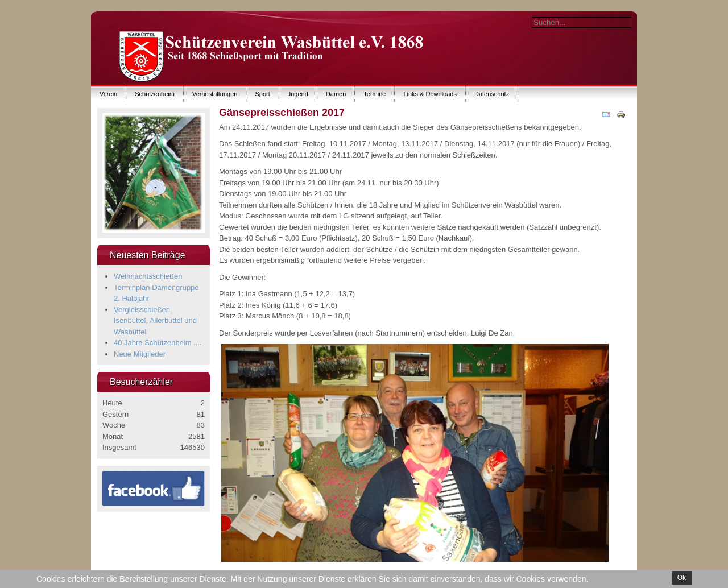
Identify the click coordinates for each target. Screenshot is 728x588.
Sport (262, 94)
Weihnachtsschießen (148, 276)
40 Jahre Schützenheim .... (158, 343)
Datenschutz (492, 94)
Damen (336, 94)
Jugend (298, 94)
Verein (108, 94)
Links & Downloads (430, 94)
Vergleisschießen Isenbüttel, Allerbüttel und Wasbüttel (155, 321)
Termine (375, 94)
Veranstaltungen (215, 94)
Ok (682, 578)
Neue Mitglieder (140, 354)
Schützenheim (155, 94)
